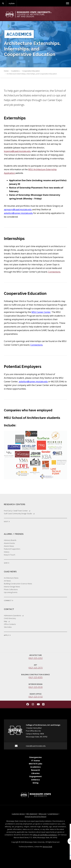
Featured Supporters (12, 549)
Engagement (36, 776)
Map (7, 621)
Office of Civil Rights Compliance (45, 835)
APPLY (7, 635)
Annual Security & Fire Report (36, 817)
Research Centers (15, 504)
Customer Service (18, 814)
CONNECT (9, 601)
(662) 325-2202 (35, 658)
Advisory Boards (10, 540)
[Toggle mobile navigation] (68, 3)
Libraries (35, 773)
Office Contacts (10, 624)
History (7, 552)
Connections (54, 272)
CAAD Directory (10, 618)
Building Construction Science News (18, 584)
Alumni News (9, 546)
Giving (35, 783)
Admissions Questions (14, 615)
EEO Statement (32, 814)
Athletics (36, 780)
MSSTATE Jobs (36, 764)
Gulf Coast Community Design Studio (19, 514)
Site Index (8, 627)
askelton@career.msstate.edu (18, 213)
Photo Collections (11, 589)
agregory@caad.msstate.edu (18, 209)
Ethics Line (43, 814)
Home (6, 71)
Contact (9, 609)
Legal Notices (53, 814)
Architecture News (11, 578)
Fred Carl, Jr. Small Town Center (17, 511)
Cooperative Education (31, 71)
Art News (7, 581)
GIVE (7, 563)
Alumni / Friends (14, 534)
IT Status (36, 761)
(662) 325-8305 (35, 677)
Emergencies (36, 757)
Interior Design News (12, 587)
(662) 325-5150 (35, 697)
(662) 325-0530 (35, 687)
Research (35, 770)
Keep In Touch (10, 555)
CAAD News (10, 572)
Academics (15, 71)
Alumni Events (9, 543)
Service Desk (47, 847)
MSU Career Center (41, 312)
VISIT (7, 522)
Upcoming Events (11, 592)
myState (12, 3)
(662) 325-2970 (35, 668)
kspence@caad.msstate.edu (17, 151)
